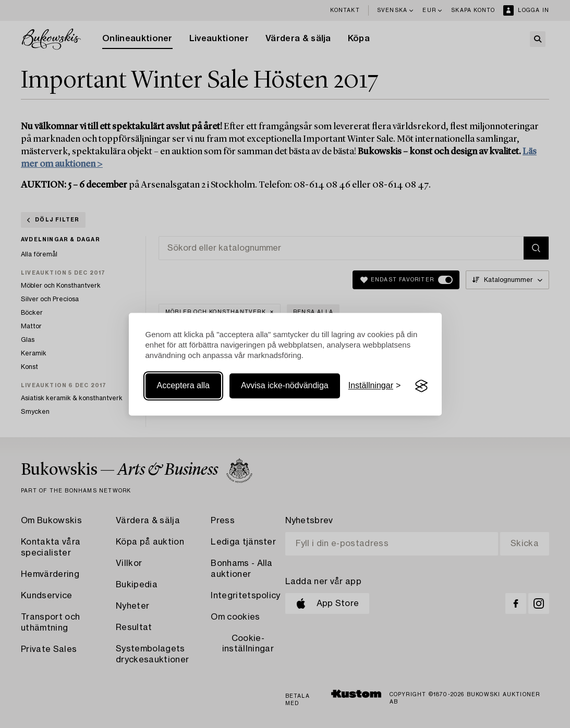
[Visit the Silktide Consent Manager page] (421, 386)
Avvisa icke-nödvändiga (285, 386)
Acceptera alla (183, 386)
